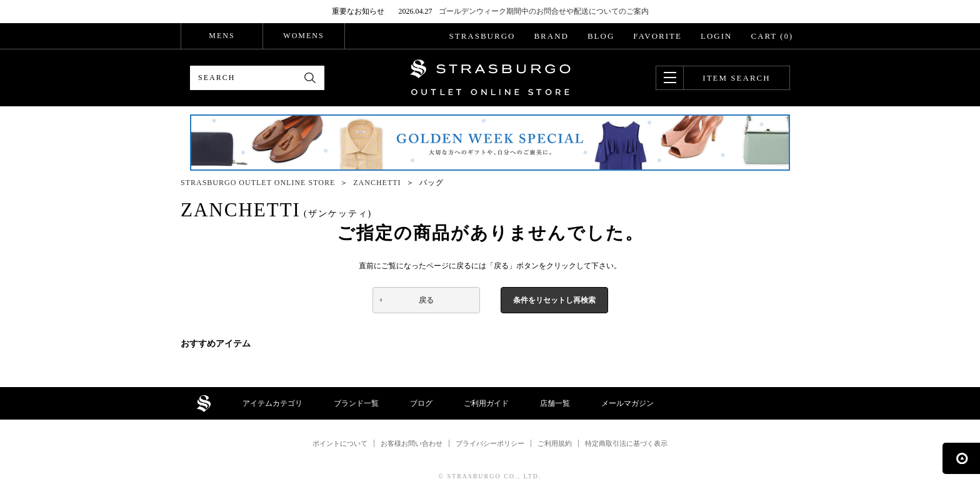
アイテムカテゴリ (272, 403)
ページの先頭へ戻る (961, 458)
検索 (310, 78)
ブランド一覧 (356, 403)
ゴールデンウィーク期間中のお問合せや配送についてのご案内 (544, 11)
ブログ (421, 403)
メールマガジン (627, 403)
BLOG (601, 36)
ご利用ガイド (486, 403)
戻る (426, 300)
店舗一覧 (555, 403)
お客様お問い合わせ (412, 443)
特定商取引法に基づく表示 (626, 443)
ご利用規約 (555, 443)
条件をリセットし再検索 (554, 300)
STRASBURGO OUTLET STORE (490, 78)
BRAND (551, 36)
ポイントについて (340, 443)
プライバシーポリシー (490, 443)
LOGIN (716, 36)
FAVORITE (657, 36)
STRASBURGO (482, 36)
